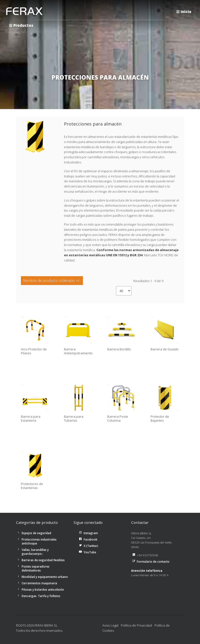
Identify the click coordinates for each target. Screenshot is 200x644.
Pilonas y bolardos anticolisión (43, 589)
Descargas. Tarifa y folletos (41, 596)
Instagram (91, 533)
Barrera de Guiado (165, 349)
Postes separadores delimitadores (36, 568)
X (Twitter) (91, 546)
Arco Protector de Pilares (34, 351)
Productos (21, 25)
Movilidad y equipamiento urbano (45, 577)
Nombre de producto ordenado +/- (52, 281)
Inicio (184, 12)
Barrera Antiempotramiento (78, 351)
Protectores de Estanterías (32, 486)
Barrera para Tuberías (74, 419)
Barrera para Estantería (31, 419)
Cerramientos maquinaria (39, 583)
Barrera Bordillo (119, 349)
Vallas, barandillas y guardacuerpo (35, 552)
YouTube (90, 552)
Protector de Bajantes (160, 419)
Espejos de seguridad (36, 533)
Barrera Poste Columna (118, 419)
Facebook (91, 539)
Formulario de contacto (153, 561)
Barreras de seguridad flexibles (43, 560)
